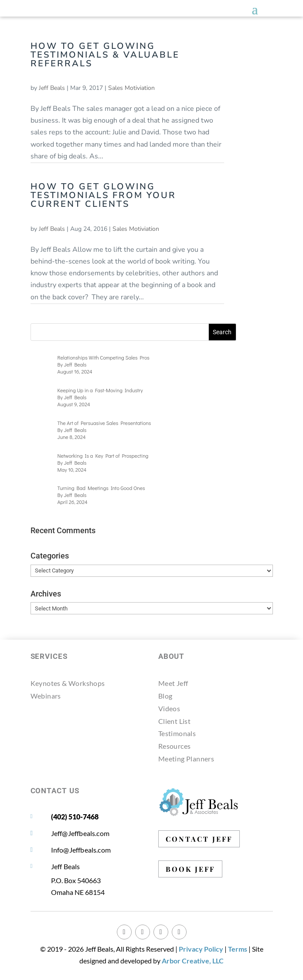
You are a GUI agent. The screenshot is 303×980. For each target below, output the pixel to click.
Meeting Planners (186, 759)
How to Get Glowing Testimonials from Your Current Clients (103, 195)
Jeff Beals (52, 88)
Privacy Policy (201, 949)
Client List (174, 721)
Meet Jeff (173, 683)
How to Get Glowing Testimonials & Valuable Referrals (105, 55)
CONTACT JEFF (199, 839)
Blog (165, 696)
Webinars (46, 696)
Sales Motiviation (131, 88)
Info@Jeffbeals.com (81, 850)
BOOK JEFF (190, 869)
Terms (238, 949)
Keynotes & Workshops (68, 683)
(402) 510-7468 (75, 817)
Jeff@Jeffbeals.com (80, 833)
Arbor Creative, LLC (193, 961)
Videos (169, 708)
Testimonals (177, 733)
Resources (175, 746)
